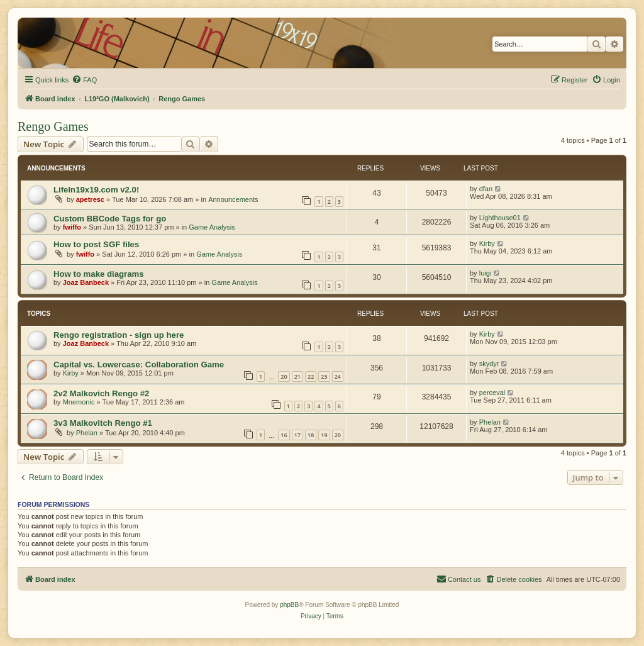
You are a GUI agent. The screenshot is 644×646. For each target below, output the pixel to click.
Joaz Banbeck (86, 282)
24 (338, 376)
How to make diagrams (99, 274)
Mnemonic (79, 402)
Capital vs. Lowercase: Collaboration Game (139, 365)
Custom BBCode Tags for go (110, 219)
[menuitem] (84, 80)
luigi (486, 273)
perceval (492, 393)
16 (284, 435)
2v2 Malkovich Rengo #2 (101, 393)
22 (311, 376)
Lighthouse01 (500, 218)
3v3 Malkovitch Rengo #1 (103, 423)
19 (324, 435)
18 (311, 435)
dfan (486, 189)
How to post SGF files (96, 244)
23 (324, 376)
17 (297, 435)
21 (297, 376)
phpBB (289, 605)
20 (284, 376)
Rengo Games (53, 126)
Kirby (487, 243)
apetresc (90, 199)
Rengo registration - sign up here (119, 335)
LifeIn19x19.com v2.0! (96, 190)
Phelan (87, 433)
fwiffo (72, 227)
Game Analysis (212, 227)
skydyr (489, 364)
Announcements (233, 199)
